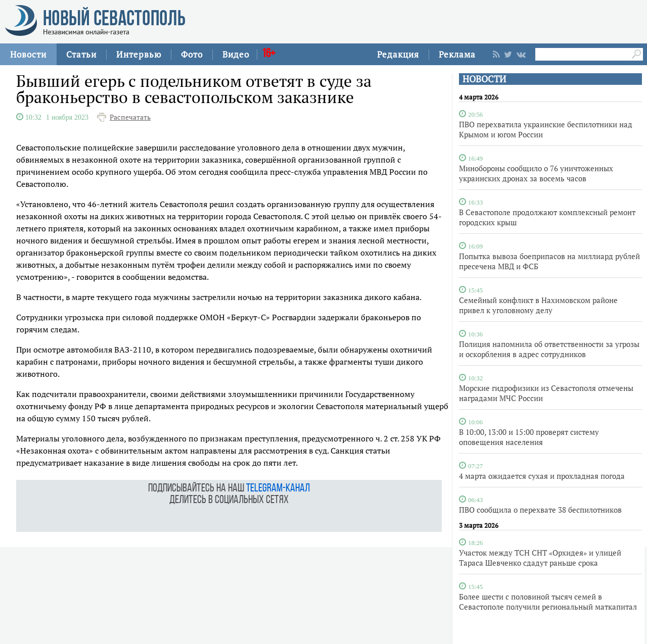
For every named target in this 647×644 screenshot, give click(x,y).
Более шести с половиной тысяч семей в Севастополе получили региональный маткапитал (548, 602)
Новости (28, 54)
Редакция (398, 54)
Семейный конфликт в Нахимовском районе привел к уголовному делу (538, 305)
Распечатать (130, 117)
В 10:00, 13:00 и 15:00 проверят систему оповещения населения (529, 437)
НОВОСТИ (484, 79)
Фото (192, 54)
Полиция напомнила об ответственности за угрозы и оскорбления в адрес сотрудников (549, 349)
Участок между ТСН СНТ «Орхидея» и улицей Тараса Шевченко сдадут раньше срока (540, 558)
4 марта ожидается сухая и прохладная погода (542, 476)
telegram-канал (278, 489)
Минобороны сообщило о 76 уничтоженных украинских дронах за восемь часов (536, 173)
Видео (236, 54)
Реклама (457, 54)
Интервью (139, 54)
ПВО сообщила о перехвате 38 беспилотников (540, 510)
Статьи (81, 54)
